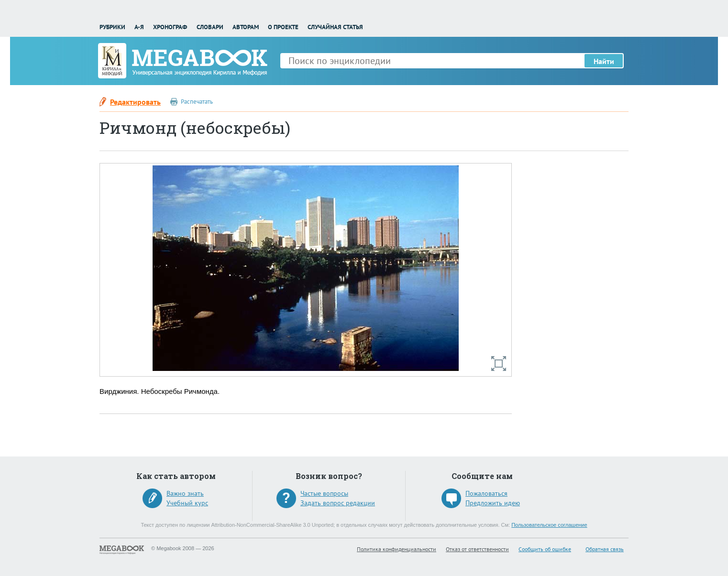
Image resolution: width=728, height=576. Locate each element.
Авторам (246, 27)
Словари (210, 27)
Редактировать (135, 102)
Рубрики (112, 27)
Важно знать (185, 493)
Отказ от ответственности (477, 549)
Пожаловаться (486, 493)
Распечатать (197, 102)
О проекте (283, 27)
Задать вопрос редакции (338, 503)
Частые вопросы (324, 493)
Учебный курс (187, 503)
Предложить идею (493, 503)
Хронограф (170, 27)
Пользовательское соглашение (549, 525)
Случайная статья (335, 27)
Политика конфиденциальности (397, 549)
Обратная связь (605, 549)
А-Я (139, 27)
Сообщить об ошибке (545, 549)
